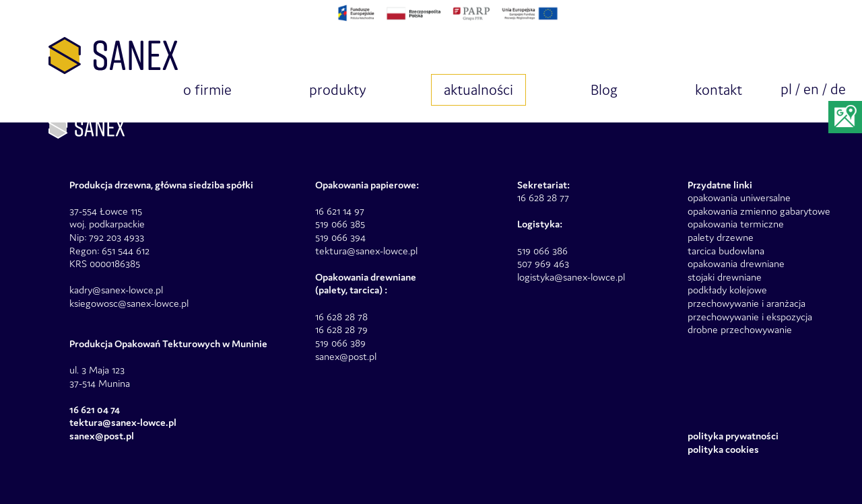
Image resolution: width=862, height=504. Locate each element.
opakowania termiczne (736, 224)
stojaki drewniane (725, 277)
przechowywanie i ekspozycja (750, 317)
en (811, 89)
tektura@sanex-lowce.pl (366, 251)
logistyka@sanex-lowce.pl (571, 277)
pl (786, 89)
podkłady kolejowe (727, 290)
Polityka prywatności (733, 436)
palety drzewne (721, 237)
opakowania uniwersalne (739, 197)
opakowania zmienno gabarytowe (759, 211)
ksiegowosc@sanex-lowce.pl (129, 303)
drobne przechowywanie (740, 329)
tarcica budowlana (726, 251)
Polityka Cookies (723, 449)
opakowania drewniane (736, 263)
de (838, 89)
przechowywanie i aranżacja (747, 303)
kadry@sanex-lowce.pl (116, 290)
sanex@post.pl (346, 356)
